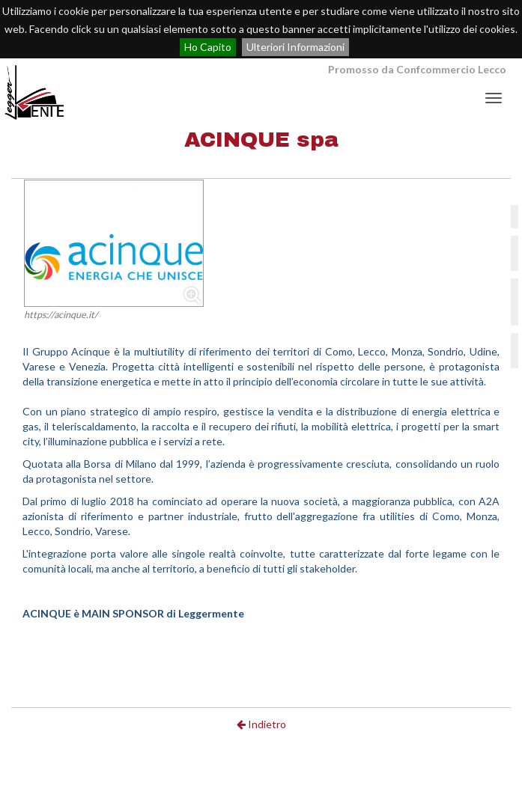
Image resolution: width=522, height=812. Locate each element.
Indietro (261, 724)
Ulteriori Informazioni (295, 47)
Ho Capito (208, 47)
